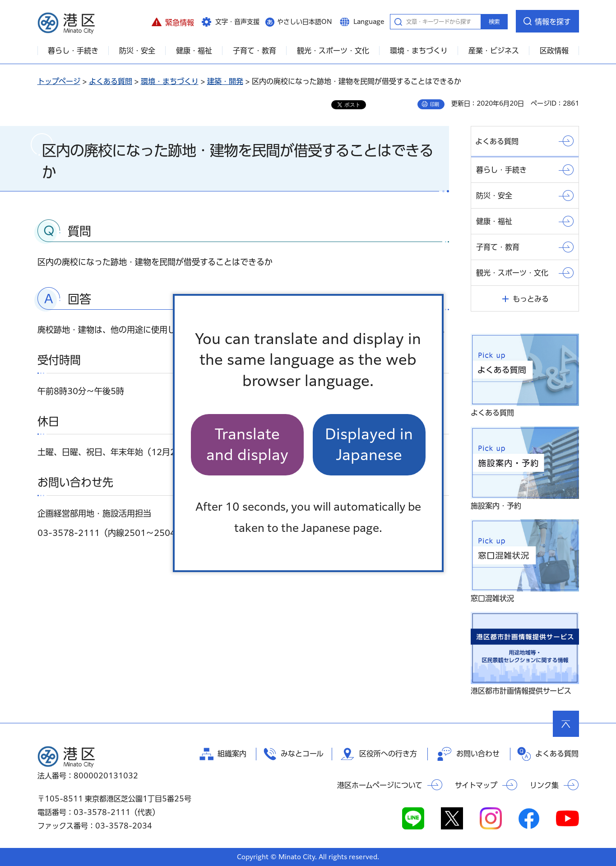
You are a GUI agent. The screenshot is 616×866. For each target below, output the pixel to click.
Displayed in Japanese (369, 445)
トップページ (59, 81)
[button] (173, 21)
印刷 (435, 104)
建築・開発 (225, 81)
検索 (494, 22)
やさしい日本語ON (305, 22)
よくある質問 (111, 81)
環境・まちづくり (170, 81)
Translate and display (247, 445)
